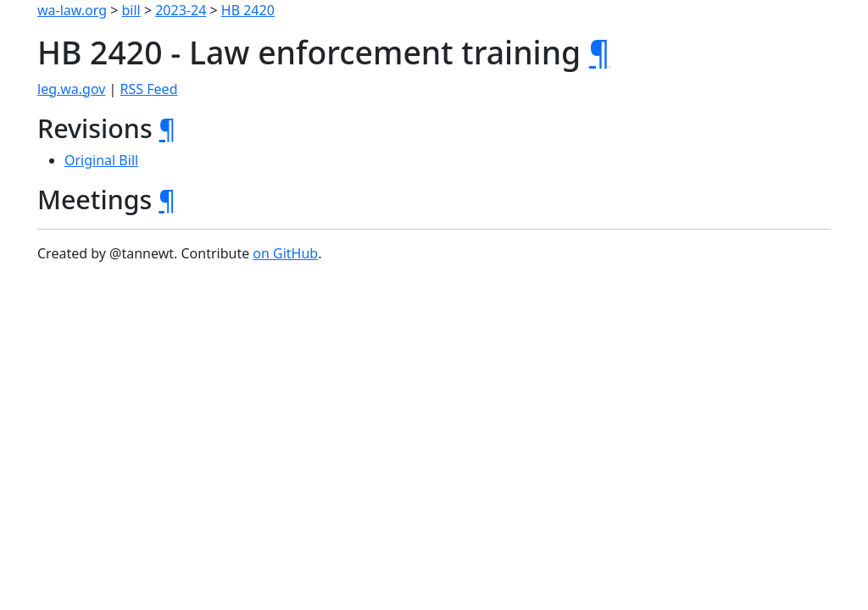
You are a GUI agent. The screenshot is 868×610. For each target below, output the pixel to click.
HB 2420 (248, 10)
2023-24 (181, 10)
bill (131, 10)
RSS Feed (149, 89)
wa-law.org (72, 10)
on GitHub (285, 253)
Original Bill (101, 160)
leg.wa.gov (71, 89)
